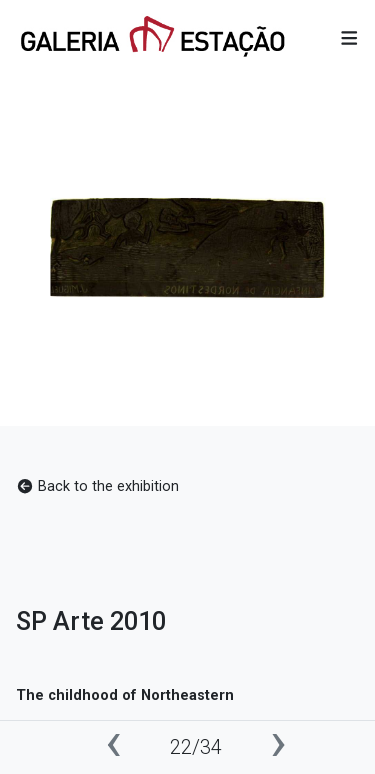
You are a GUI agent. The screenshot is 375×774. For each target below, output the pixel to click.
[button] (349, 38)
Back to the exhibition (97, 486)
